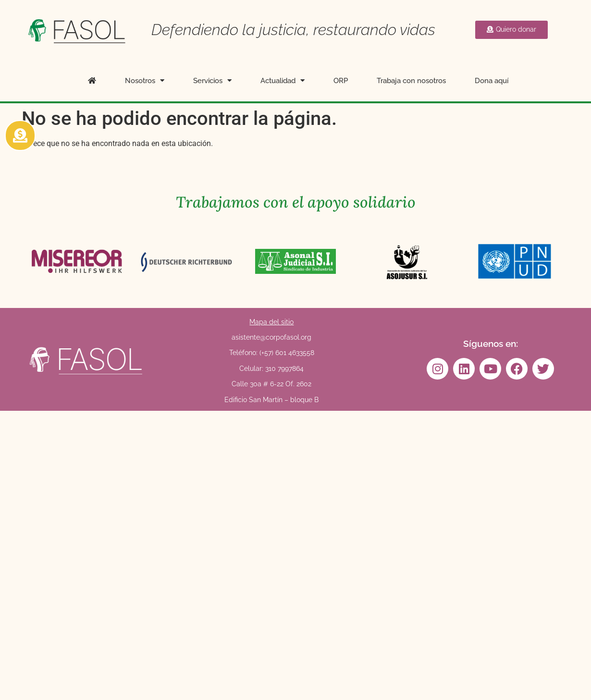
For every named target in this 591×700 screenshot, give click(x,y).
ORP (341, 81)
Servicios (212, 80)
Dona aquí (492, 81)
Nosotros (145, 80)
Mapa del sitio (271, 322)
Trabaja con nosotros (411, 81)
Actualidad (283, 80)
